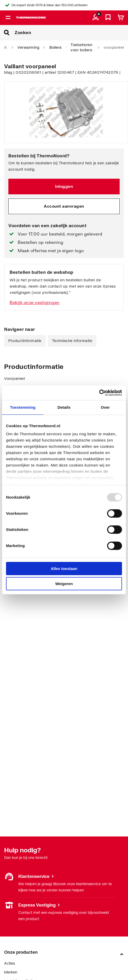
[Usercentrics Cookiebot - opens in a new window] (99, 393)
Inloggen (64, 186)
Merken (11, 972)
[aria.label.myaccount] (96, 18)
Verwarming (28, 47)
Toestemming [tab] (23, 407)
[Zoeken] (71, 33)
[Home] (6, 47)
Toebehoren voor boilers (81, 47)
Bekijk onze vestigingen (35, 302)
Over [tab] (105, 407)
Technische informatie (72, 341)
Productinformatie (25, 341)
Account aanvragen (64, 206)
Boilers (56, 47)
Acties (10, 963)
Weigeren (64, 584)
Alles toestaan (64, 569)
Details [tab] (64, 407)
